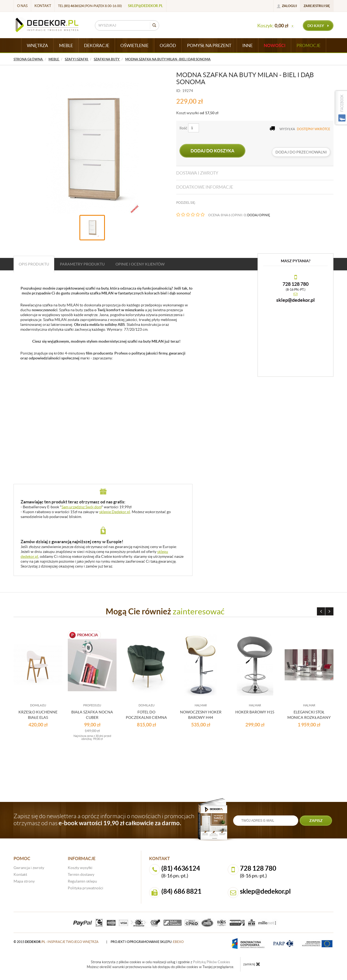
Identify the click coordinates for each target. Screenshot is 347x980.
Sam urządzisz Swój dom (81, 507)
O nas (22, 6)
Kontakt (43, 6)
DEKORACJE (97, 45)
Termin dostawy (81, 874)
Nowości (275, 45)
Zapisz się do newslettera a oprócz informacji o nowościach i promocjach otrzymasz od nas (104, 820)
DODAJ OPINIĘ (259, 215)
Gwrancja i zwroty (29, 868)
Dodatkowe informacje (205, 187)
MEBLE (66, 45)
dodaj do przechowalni (301, 152)
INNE (248, 45)
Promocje (309, 45)
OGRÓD (168, 45)
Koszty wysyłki (80, 868)
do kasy (318, 26)
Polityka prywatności (86, 888)
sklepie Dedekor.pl (115, 512)
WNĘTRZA (37, 45)
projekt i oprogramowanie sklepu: (147, 942)
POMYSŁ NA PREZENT (209, 45)
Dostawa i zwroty (197, 173)
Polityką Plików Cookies (212, 962)
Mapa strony (24, 881)
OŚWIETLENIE (134, 45)
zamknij (252, 964)
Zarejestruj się (317, 6)
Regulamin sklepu (82, 881)
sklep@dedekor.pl (145, 6)
